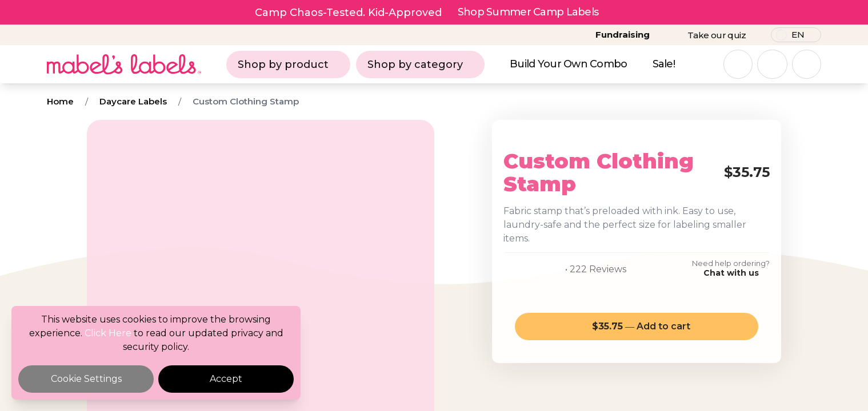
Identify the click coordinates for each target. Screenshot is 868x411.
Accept (226, 379)
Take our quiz (717, 35)
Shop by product (288, 65)
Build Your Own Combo (569, 64)
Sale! (664, 64)
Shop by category (420, 65)
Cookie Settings (86, 379)
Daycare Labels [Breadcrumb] (133, 101)
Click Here (108, 333)
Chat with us (731, 273)
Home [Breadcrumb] (60, 101)
